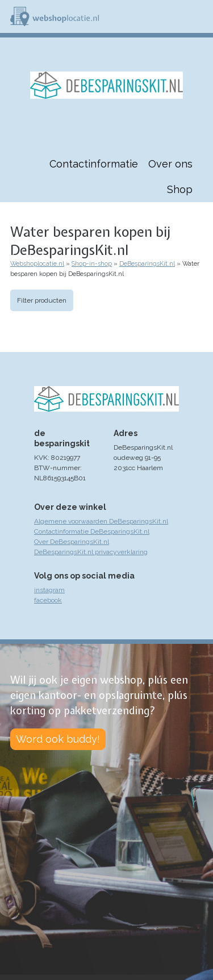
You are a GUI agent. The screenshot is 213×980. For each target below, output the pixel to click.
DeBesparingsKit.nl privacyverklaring (91, 552)
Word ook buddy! (58, 739)
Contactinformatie (94, 164)
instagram (49, 590)
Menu (199, 16)
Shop (180, 189)
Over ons (170, 164)
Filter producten (42, 300)
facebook (48, 600)
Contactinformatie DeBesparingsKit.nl (92, 531)
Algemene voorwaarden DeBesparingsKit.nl (101, 521)
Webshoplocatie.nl (37, 264)
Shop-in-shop (92, 264)
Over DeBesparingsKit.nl (72, 542)
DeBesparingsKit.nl (147, 264)
